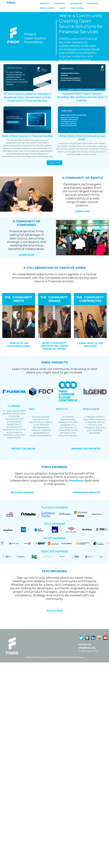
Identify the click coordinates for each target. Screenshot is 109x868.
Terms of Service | (39, 657)
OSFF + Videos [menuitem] (77, 8)
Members (76, 480)
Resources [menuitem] (93, 4)
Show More (55, 163)
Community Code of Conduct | (58, 657)
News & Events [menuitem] (47, 8)
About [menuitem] (62, 8)
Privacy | (29, 657)
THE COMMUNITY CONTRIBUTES (90, 299)
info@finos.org (87, 648)
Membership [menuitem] (76, 4)
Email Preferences (77, 657)
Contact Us (85, 644)
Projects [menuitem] (44, 4)
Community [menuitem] (60, 4)
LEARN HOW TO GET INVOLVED (90, 345)
